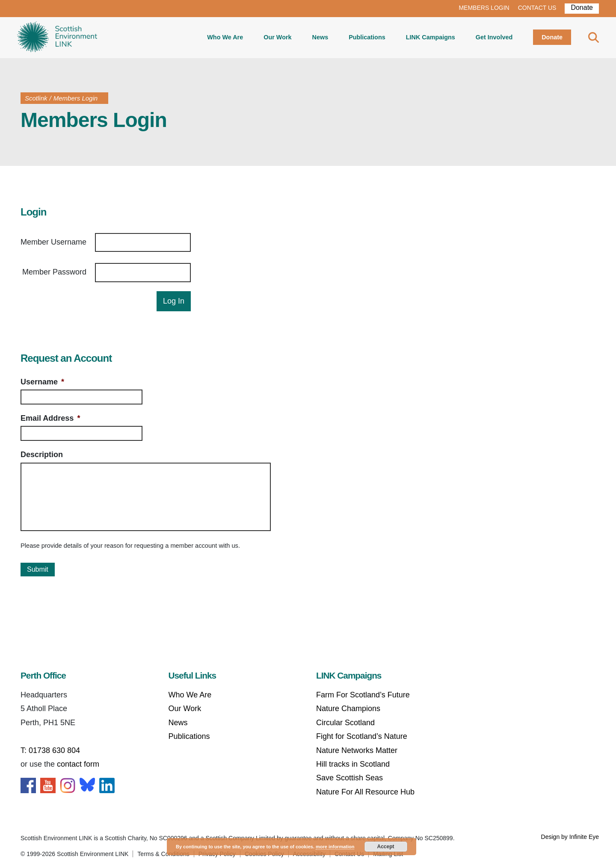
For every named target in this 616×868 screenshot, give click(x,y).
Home (57, 38)
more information (335, 847)
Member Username (53, 242)
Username (42, 382)
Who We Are (225, 37)
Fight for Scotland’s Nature (362, 736)
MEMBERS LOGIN (484, 8)
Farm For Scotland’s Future (363, 695)
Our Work (277, 37)
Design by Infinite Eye (570, 837)
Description (42, 455)
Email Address (50, 418)
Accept (386, 847)
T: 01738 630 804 (50, 750)
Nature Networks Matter (357, 750)
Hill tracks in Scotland (353, 764)
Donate (582, 7)
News (320, 37)
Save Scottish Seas (349, 778)
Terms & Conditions (163, 854)
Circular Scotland (345, 723)
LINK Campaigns (431, 37)
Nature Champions (348, 709)
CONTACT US (537, 8)
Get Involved (494, 37)
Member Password (54, 272)
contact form (78, 764)
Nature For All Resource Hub (365, 792)
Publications (367, 37)
